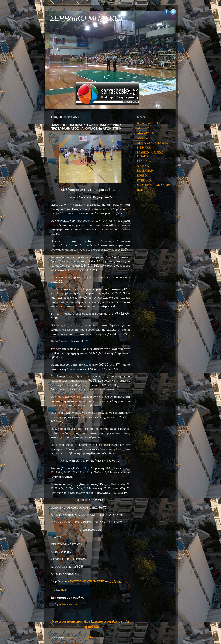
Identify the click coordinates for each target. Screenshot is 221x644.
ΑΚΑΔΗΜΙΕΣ (145, 133)
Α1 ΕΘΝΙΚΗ (144, 128)
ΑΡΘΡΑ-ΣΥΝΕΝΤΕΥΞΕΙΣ (153, 143)
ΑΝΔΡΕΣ (142, 138)
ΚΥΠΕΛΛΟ (144, 180)
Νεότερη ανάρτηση (68, 621)
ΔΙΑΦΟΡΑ (143, 166)
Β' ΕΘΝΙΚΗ (144, 148)
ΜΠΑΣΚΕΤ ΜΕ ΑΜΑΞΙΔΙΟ (154, 185)
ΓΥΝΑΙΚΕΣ (144, 161)
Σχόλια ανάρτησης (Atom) (81, 637)
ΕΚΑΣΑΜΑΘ (145, 171)
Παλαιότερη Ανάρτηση (110, 621)
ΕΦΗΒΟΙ (142, 176)
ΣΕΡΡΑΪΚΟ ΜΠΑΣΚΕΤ (87, 18)
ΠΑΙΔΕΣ (66, 590)
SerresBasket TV (149, 123)
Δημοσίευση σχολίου (67, 604)
